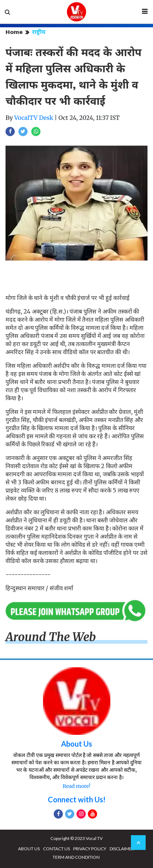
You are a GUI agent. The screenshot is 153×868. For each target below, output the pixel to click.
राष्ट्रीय (39, 32)
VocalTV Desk (34, 118)
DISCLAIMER (122, 849)
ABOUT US (29, 849)
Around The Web (51, 637)
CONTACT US (56, 849)
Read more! (76, 786)
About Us (76, 744)
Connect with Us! (77, 799)
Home (14, 32)
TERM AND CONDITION (76, 857)
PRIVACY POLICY (90, 849)
